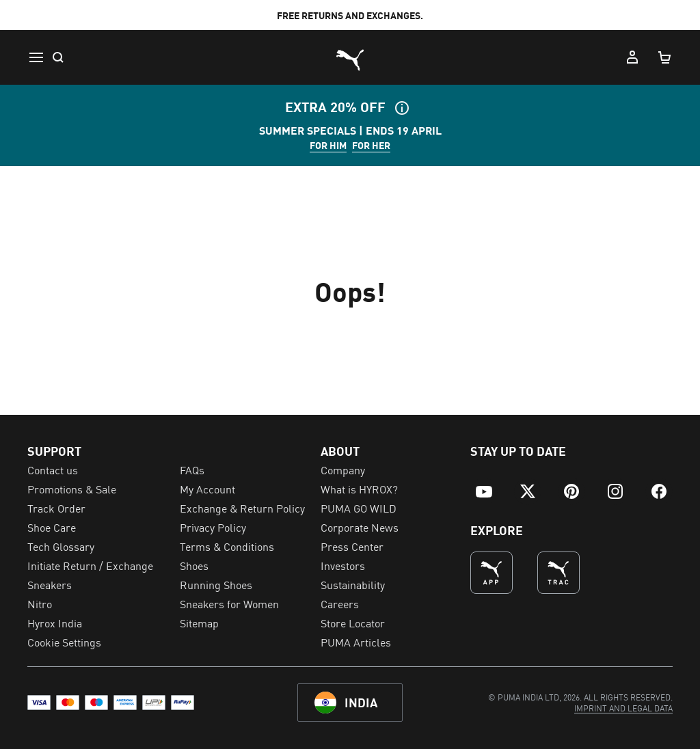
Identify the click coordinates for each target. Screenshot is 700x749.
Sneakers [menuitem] (50, 584)
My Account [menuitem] (207, 489)
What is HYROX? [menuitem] (359, 489)
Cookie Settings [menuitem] (64, 642)
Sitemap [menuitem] (199, 623)
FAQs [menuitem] (192, 469)
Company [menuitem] (343, 469)
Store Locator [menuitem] (353, 623)
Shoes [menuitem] (194, 565)
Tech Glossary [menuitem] (61, 546)
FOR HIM (328, 145)
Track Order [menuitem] (56, 508)
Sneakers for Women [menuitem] (229, 603)
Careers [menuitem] (340, 603)
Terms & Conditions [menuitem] (227, 546)
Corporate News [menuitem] (360, 527)
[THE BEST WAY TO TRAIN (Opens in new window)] (558, 573)
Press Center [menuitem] (352, 546)
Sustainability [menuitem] (353, 584)
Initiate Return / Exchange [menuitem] (90, 565)
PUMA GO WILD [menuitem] (359, 508)
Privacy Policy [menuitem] (213, 527)
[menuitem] (484, 491)
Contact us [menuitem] (53, 469)
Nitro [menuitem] (40, 603)
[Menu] (36, 57)
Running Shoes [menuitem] (216, 584)
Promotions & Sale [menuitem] (72, 489)
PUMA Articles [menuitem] (356, 642)
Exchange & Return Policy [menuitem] (242, 508)
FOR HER (371, 145)
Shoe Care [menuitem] (52, 527)
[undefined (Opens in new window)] (492, 573)
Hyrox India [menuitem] (55, 623)
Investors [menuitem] (343, 565)
